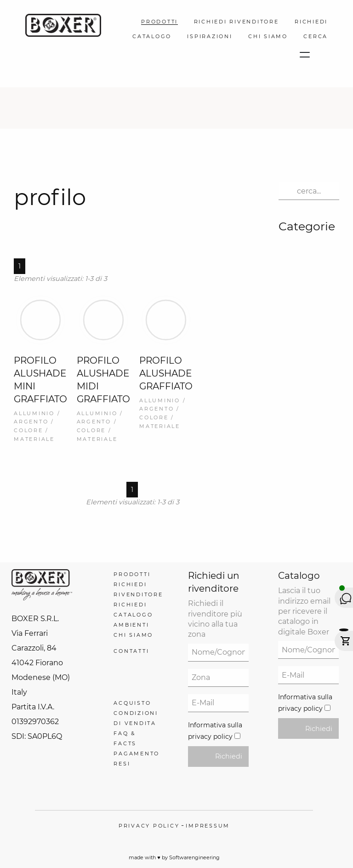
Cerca (316, 36)
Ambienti (131, 625)
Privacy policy (149, 826)
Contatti (131, 651)
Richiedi (229, 756)
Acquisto (132, 703)
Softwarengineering (194, 857)
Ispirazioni (210, 36)
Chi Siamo (268, 36)
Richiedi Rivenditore (236, 22)
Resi (122, 764)
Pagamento (137, 754)
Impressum (208, 826)
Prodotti (159, 22)
